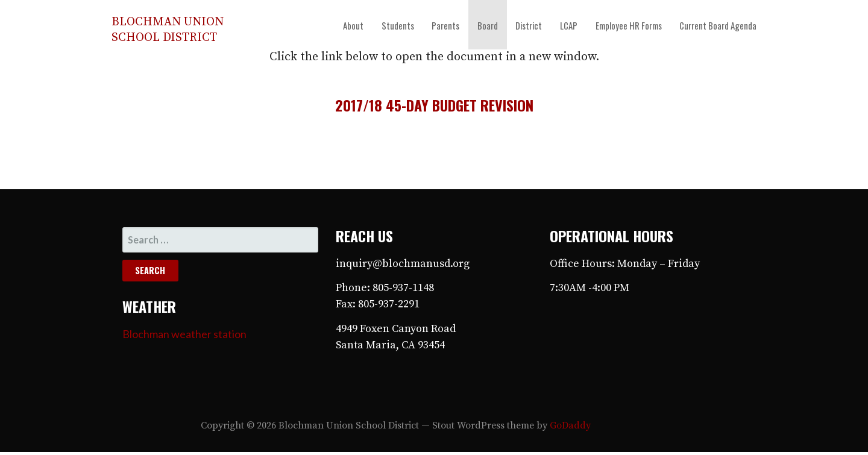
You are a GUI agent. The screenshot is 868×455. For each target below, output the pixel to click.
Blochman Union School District (168, 30)
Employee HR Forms (629, 25)
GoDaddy (570, 425)
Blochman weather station (184, 334)
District (529, 25)
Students (398, 25)
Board (488, 25)
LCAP (569, 25)
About (353, 25)
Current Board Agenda (718, 25)
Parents (445, 25)
